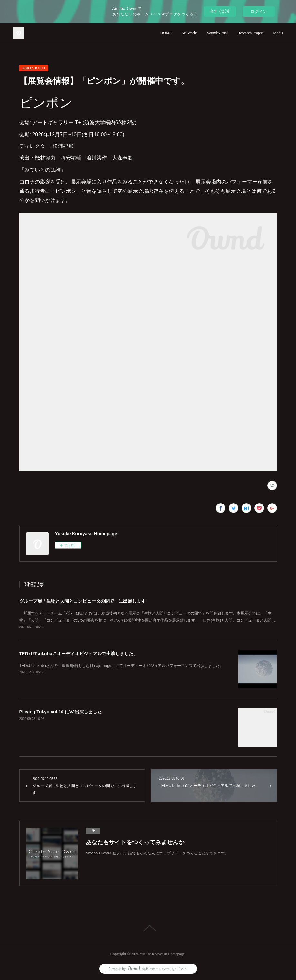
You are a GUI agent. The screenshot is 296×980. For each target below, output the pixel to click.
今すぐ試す (220, 11)
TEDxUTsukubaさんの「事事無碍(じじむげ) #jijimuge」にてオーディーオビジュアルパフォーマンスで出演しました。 (121, 666)
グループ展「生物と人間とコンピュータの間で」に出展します (82, 601)
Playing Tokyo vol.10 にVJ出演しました (61, 712)
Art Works (189, 33)
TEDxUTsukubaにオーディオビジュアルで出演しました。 (79, 654)
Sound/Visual (218, 33)
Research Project (250, 33)
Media (278, 33)
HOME (166, 33)
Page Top (148, 928)
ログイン (259, 11)
